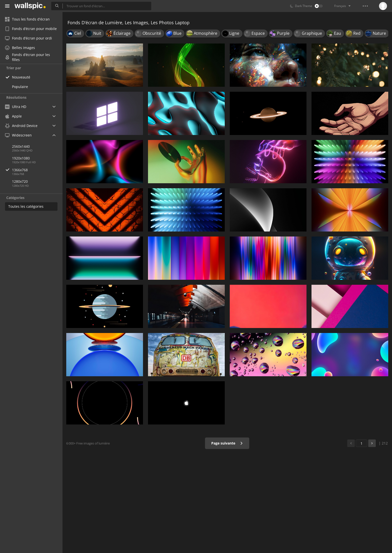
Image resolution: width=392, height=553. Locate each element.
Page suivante (227, 443)
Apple (13, 116)
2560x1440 (21, 146)
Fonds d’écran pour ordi (28, 38)
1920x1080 (21, 158)
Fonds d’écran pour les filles (27, 57)
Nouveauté (21, 77)
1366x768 (37, 170)
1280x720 (20, 181)
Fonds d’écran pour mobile (31, 29)
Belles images (20, 48)
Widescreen (18, 135)
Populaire (20, 87)
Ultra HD (16, 107)
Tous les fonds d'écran (27, 19)
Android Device (21, 126)
